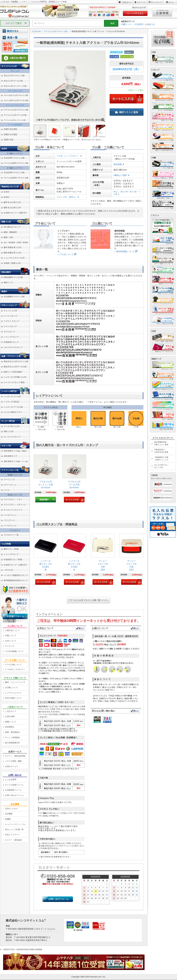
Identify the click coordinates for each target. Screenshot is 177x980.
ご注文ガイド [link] (11, 711)
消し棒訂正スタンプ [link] (12, 227)
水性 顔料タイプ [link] (10, 456)
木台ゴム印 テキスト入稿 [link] (14, 76)
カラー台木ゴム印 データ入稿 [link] (16, 100)
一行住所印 (138, 24)
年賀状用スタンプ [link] (11, 342)
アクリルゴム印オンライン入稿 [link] (15, 120)
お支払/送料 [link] (10, 716)
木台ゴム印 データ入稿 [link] (13, 81)
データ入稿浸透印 (15, 125)
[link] (46, 479)
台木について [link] (11, 641)
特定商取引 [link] (10, 727)
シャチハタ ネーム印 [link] (12, 396)
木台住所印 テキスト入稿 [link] (14, 158)
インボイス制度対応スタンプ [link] (16, 575)
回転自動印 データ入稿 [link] (13, 277)
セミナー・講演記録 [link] (13, 840)
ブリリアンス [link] (9, 520)
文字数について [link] (12, 688)
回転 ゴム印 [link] (9, 431)
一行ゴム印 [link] (8, 570)
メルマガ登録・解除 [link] (13, 761)
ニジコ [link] (6, 490)
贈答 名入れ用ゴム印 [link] (12, 208)
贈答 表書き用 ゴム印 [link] (12, 253)
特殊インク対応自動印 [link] (13, 372)
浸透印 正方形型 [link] (10, 134)
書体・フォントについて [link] (15, 682)
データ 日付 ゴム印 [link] (12, 426)
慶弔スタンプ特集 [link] (11, 549)
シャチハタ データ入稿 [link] (13, 407)
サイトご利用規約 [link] (12, 738)
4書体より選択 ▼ (122, 175)
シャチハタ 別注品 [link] (11, 402)
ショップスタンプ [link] (11, 337)
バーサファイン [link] (10, 515)
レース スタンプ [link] (10, 316)
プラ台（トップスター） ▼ (69, 156)
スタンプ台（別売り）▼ (68, 197)
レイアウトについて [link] (13, 693)
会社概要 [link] (9, 814)
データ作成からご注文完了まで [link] (15, 669)
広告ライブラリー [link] (12, 835)
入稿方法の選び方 (15, 58)
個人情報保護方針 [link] (12, 743)
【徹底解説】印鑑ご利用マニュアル (161, 459)
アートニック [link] (9, 479)
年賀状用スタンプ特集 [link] (13, 559)
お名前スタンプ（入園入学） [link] (16, 213)
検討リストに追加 (127, 112)
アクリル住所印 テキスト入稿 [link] (16, 163)
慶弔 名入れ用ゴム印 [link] (12, 202)
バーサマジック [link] (10, 526)
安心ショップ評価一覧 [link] (14, 829)
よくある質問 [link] (11, 780)
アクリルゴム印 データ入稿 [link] (15, 115)
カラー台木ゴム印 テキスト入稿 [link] (16, 95)
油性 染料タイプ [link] (16, 461)
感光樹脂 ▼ (119, 164)
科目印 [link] (6, 197)
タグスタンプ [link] (9, 332)
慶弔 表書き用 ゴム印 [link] (12, 247)
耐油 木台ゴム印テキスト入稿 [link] (16, 361)
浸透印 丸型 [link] (9, 140)
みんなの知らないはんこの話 (161, 466)
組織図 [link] (8, 819)
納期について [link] (11, 722)
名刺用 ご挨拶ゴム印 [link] (12, 263)
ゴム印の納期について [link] (14, 651)
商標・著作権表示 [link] (12, 732)
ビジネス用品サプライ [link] (13, 412)
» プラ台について (65, 254)
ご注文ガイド (126, 2)
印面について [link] (11, 636)
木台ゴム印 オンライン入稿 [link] (15, 86)
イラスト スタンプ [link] (11, 321)
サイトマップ (156, 2)
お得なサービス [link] (12, 766)
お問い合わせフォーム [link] (14, 795)
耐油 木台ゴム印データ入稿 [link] (15, 367)
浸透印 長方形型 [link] (10, 129)
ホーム (171, 2)
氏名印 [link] (6, 192)
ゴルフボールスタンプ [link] (13, 347)
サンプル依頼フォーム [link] (14, 785)
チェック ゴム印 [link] (10, 311)
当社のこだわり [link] (12, 809)
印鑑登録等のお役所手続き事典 (161, 451)
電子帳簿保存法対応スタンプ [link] (16, 580)
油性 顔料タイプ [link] (15, 451)
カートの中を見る (135, 13)
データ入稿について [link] (13, 665)
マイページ (141, 2)
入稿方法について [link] (12, 630)
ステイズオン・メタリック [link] (15, 505)
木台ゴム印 (15, 71)
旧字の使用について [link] (13, 698)
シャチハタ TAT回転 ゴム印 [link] (15, 377)
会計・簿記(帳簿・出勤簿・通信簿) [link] (16, 242)
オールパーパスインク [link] (13, 510)
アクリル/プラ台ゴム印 (15, 105)
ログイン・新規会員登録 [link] (15, 756)
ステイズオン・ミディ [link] (13, 499)
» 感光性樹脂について (124, 251)
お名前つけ (150, 24)
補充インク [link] (8, 282)
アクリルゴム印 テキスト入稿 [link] (16, 110)
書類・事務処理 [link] (10, 232)
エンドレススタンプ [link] (12, 437)
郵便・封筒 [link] (8, 237)
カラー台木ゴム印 (15, 91)
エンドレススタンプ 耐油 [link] (14, 382)
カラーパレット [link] (10, 485)
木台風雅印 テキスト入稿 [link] (14, 297)
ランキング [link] (10, 646)
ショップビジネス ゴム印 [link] (14, 258)
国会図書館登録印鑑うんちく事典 (161, 443)
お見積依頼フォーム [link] (13, 790)
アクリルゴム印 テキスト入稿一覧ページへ (88, 600)
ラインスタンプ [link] (10, 326)
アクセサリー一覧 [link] (11, 535)
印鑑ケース (126, 24)
